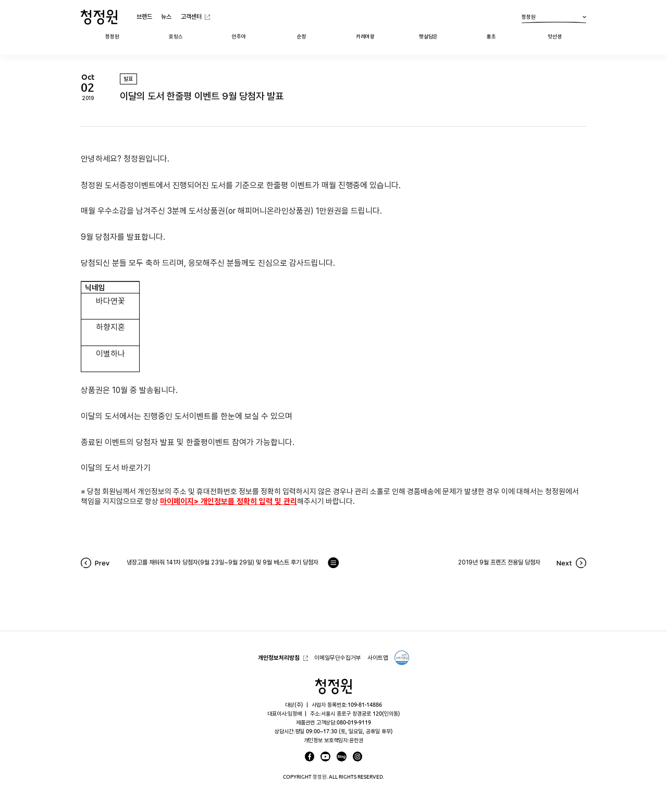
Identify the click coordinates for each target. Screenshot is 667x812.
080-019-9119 (354, 722)
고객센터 (191, 16)
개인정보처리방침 (279, 657)
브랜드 (144, 16)
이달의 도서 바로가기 (116, 467)
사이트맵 (378, 657)
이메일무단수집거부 (338, 657)
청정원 (554, 19)
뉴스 (166, 16)
